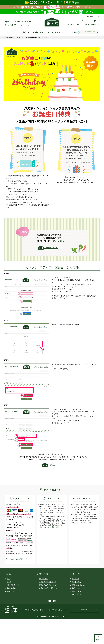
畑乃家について (38, 32)
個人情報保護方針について (57, 610)
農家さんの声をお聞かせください (51, 588)
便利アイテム (11, 591)
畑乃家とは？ (44, 579)
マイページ (56, 278)
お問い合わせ (76, 594)
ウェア (9, 582)
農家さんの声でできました (48, 585)
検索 (97, 32)
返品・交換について (79, 588)
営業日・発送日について (80, 591)
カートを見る (72, 32)
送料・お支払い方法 (79, 585)
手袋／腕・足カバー (13, 585)
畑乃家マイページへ (51, 248)
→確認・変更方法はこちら (17, 194)
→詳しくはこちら (58, 241)
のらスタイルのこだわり (55, 32)
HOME (6, 38)
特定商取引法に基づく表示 (34, 610)
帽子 (8, 579)
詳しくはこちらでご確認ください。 (18, 559)
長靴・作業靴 (11, 588)
